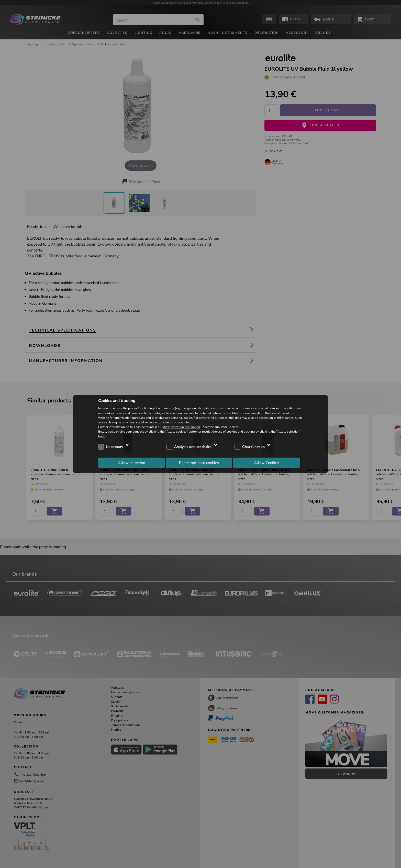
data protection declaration (182, 427)
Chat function (253, 447)
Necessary (114, 447)
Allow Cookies (266, 463)
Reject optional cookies (199, 463)
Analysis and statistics (193, 447)
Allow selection (132, 463)
